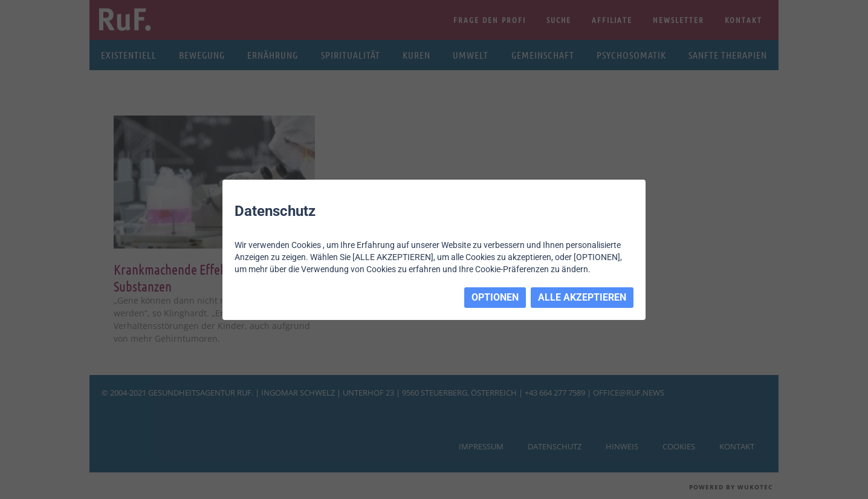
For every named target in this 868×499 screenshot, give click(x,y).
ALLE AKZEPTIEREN (582, 297)
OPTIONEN (495, 297)
